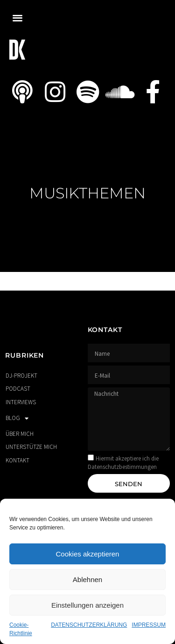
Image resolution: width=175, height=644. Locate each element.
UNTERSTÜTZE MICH (31, 447)
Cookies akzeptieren (88, 554)
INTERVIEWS (21, 402)
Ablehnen (87, 580)
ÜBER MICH (20, 434)
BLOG (17, 418)
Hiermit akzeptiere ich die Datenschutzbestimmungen (123, 463)
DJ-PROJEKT (21, 376)
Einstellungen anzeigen (87, 605)
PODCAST (18, 389)
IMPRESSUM (149, 625)
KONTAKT (17, 460)
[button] (17, 17)
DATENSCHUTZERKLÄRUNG (89, 625)
